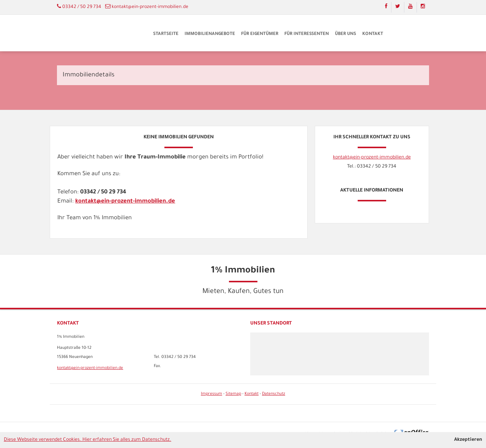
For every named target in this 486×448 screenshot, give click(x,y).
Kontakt (373, 34)
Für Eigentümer (260, 34)
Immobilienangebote (210, 34)
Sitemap (233, 394)
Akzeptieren (468, 440)
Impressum (211, 394)
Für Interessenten (307, 34)
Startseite (166, 34)
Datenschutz (274, 394)
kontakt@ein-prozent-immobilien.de (150, 7)
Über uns (346, 34)
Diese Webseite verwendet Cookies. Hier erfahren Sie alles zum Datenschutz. (88, 440)
